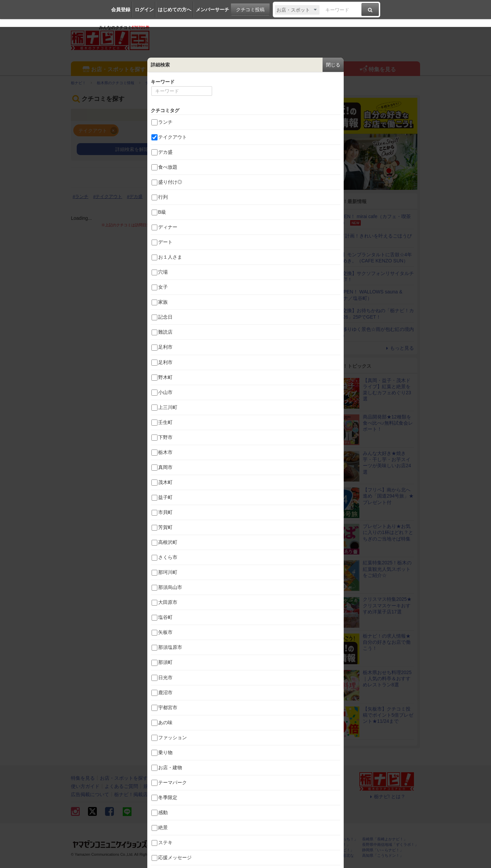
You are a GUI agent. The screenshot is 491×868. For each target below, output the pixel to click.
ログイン (144, 10)
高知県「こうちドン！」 (383, 856)
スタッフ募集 (258, 794)
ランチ (82, 196)
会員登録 (121, 10)
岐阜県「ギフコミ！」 (331, 845)
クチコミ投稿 (250, 10)
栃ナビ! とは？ (387, 796)
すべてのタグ (291, 207)
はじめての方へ (175, 10)
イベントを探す (201, 70)
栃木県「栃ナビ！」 (231, 839)
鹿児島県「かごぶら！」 (284, 856)
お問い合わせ (172, 786)
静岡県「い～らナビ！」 (383, 850)
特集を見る (377, 70)
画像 (278, 178)
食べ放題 (159, 196)
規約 (148, 786)
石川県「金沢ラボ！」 (233, 856)
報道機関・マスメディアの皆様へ (203, 794)
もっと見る (399, 348)
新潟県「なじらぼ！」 (282, 845)
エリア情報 (289, 70)
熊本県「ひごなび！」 (282, 839)
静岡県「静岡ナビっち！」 (335, 839)
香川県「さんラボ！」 (282, 850)
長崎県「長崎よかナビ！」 (385, 839)
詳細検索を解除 (132, 149)
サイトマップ (206, 786)
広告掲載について (90, 794)
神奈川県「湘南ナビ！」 (333, 850)
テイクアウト (109, 196)
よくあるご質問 (121, 786)
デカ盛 (136, 196)
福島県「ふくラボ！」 (233, 845)
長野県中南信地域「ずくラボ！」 (390, 845)
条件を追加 (245, 149)
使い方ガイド (85, 786)
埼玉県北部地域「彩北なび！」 (333, 857)
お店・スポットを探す (113, 70)
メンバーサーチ (212, 10)
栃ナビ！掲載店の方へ (138, 794)
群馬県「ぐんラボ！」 (233, 850)
